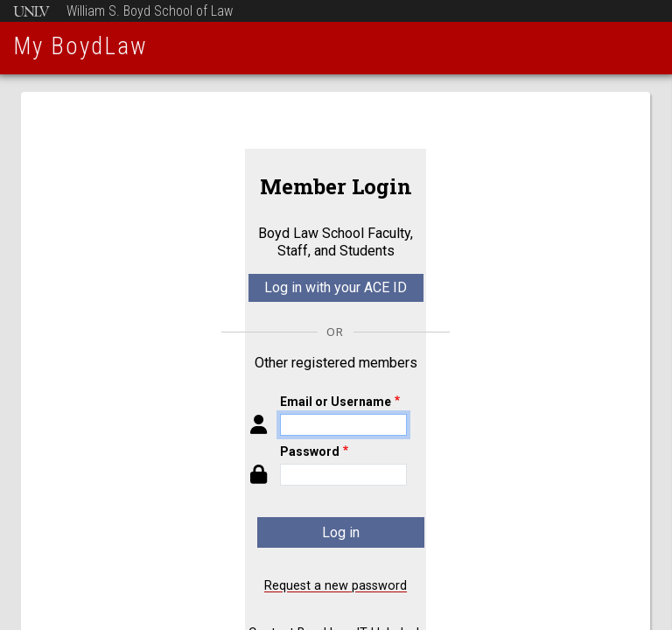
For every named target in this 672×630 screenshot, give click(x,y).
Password (310, 451)
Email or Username (336, 402)
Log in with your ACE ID (336, 287)
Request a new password (336, 586)
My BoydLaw (80, 46)
